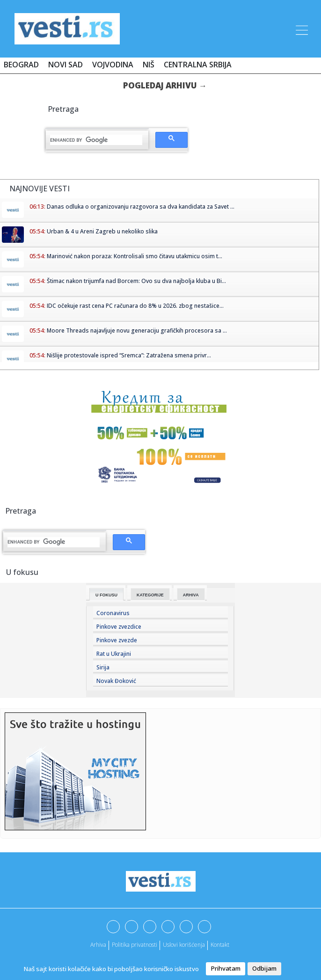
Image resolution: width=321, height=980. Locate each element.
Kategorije (150, 595)
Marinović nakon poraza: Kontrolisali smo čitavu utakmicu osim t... (135, 256)
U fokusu (106, 595)
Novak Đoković (116, 681)
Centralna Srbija (198, 65)
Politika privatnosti (135, 945)
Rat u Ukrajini (114, 654)
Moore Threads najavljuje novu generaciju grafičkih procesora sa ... (137, 330)
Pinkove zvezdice (119, 627)
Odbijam (264, 968)
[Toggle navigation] (301, 29)
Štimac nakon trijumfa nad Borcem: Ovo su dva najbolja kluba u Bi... (136, 281)
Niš (149, 65)
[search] (96, 140)
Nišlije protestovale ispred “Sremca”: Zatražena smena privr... (129, 355)
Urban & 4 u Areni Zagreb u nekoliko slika (102, 231)
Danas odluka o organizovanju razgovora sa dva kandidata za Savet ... (141, 207)
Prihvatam (226, 968)
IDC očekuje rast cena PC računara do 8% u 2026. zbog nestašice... (135, 306)
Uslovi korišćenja (184, 945)
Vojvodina (113, 65)
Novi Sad (66, 65)
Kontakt (220, 945)
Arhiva (191, 595)
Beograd (21, 65)
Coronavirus (113, 613)
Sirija (103, 667)
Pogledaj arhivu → (165, 85)
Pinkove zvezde (117, 640)
